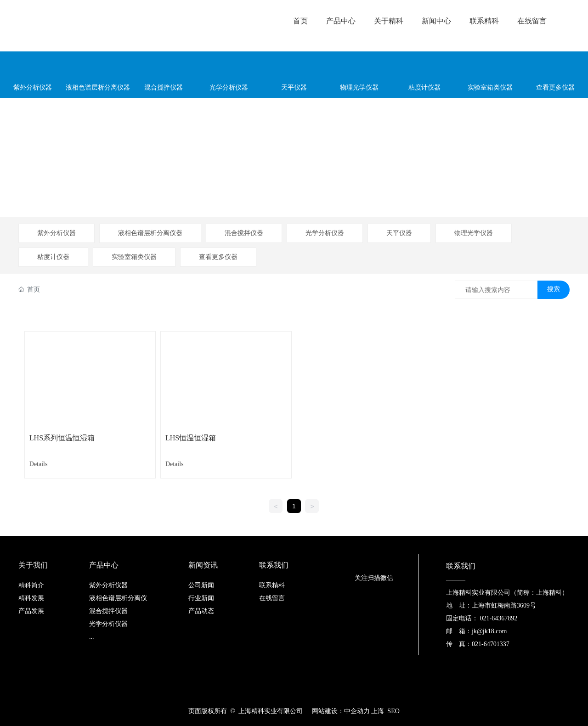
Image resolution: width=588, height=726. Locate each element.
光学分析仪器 (325, 233)
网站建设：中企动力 (341, 711)
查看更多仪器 (218, 257)
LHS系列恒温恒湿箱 (62, 438)
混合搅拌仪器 (244, 233)
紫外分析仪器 (57, 233)
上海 (379, 711)
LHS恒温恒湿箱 (191, 438)
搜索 (554, 289)
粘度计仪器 (53, 257)
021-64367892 (499, 618)
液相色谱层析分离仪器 (150, 233)
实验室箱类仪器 (134, 257)
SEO (393, 711)
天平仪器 (399, 233)
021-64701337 (491, 644)
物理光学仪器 (474, 233)
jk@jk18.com (489, 631)
